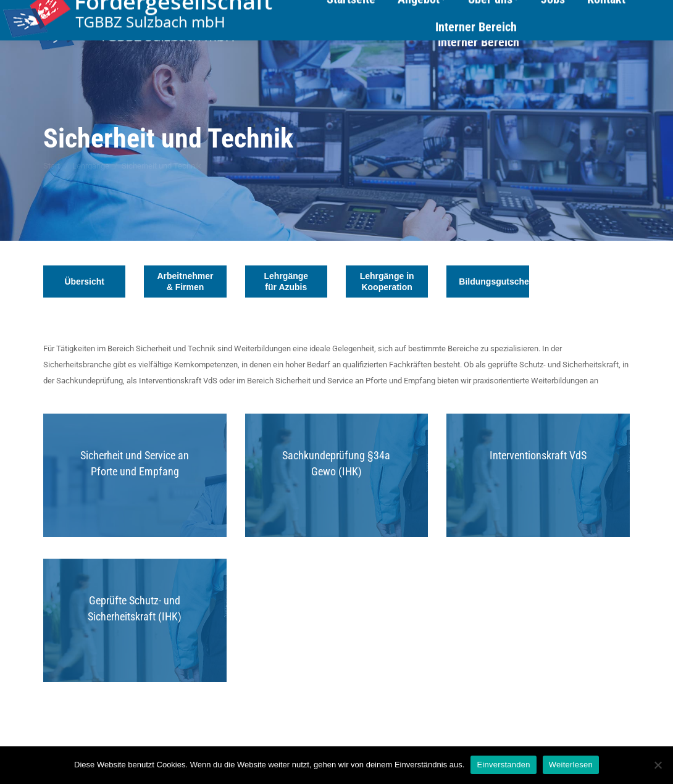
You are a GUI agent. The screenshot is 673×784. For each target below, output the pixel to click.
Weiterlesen (571, 765)
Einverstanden (503, 765)
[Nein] (658, 765)
